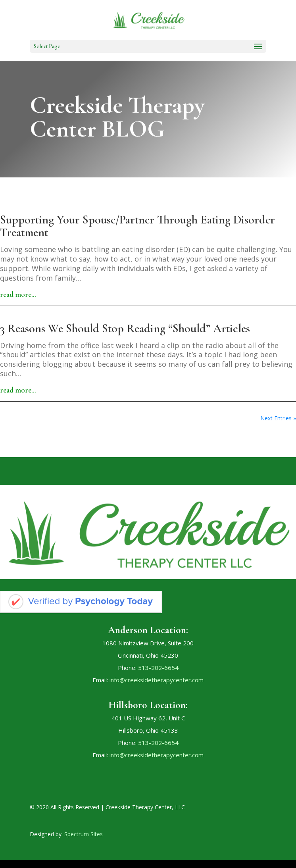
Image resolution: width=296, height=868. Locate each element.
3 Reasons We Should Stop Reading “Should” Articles (125, 328)
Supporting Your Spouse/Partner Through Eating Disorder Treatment (137, 226)
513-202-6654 (158, 668)
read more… (18, 294)
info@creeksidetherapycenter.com (157, 680)
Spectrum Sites (84, 834)
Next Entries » (278, 418)
